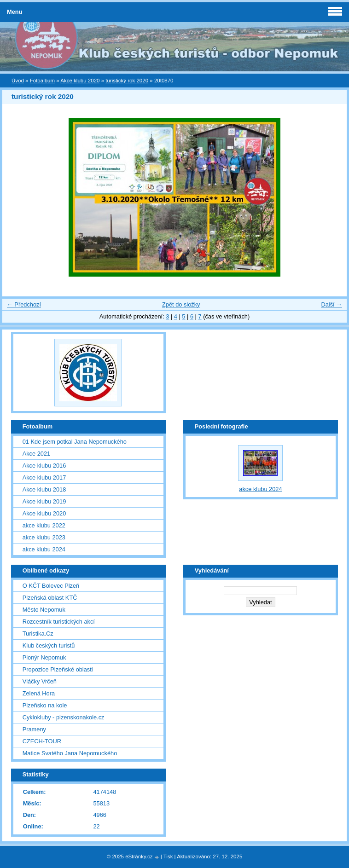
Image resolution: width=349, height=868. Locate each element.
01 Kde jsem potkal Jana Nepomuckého (75, 442)
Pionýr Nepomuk (44, 657)
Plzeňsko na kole (45, 705)
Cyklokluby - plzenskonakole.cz (64, 717)
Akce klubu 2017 (44, 477)
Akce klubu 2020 (80, 81)
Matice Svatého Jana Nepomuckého (70, 753)
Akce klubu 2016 (44, 466)
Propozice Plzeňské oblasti (58, 669)
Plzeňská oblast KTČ (50, 598)
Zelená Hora (39, 693)
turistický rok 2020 (127, 81)
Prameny (34, 729)
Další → (332, 304)
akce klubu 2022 (44, 525)
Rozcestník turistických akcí (59, 622)
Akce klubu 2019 (44, 501)
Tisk (168, 856)
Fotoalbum (42, 81)
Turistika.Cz (38, 634)
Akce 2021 (36, 454)
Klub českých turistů (49, 645)
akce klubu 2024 (44, 549)
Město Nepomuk (44, 610)
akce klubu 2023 (44, 537)
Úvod (18, 81)
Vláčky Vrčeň (40, 681)
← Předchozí (24, 304)
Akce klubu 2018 (44, 489)
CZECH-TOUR (42, 741)
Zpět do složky (181, 304)
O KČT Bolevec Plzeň (51, 586)
